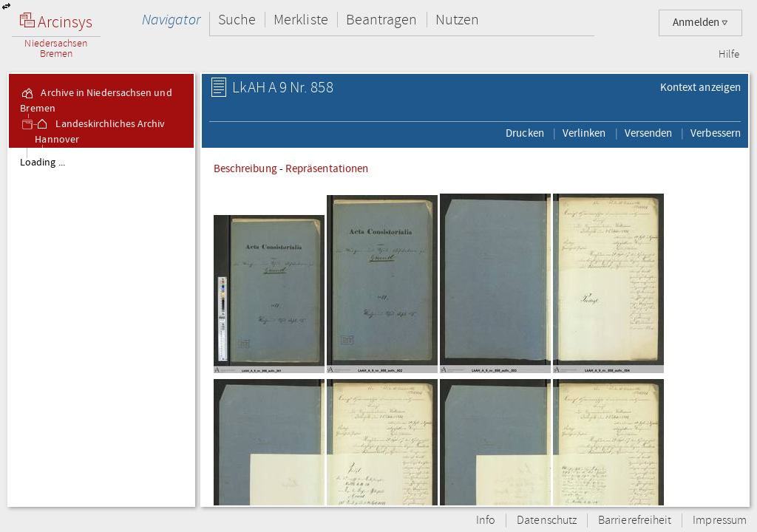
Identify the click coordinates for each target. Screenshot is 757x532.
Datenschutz (547, 521)
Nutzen (457, 20)
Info (486, 521)
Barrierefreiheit (635, 521)
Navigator (171, 20)
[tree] (101, 327)
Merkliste (301, 20)
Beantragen (382, 20)
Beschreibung (245, 168)
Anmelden (700, 23)
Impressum (720, 521)
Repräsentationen (327, 168)
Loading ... (43, 163)
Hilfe (729, 55)
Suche (237, 20)
